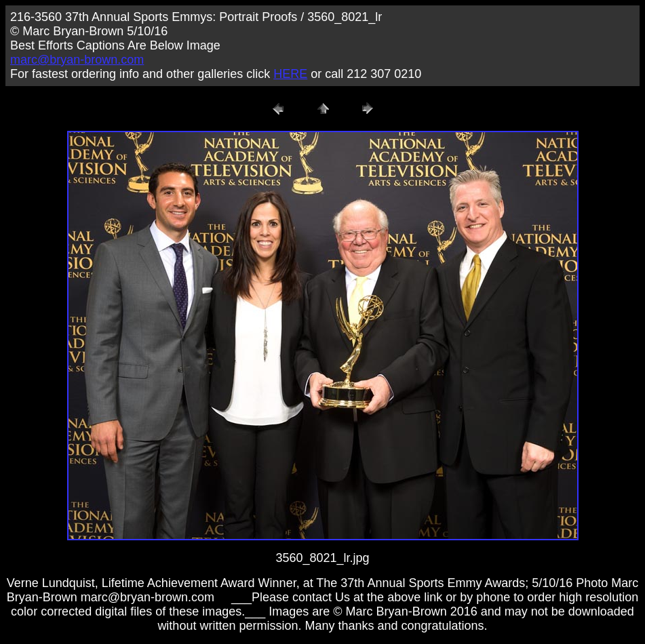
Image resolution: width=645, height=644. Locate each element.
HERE (290, 74)
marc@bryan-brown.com (77, 60)
